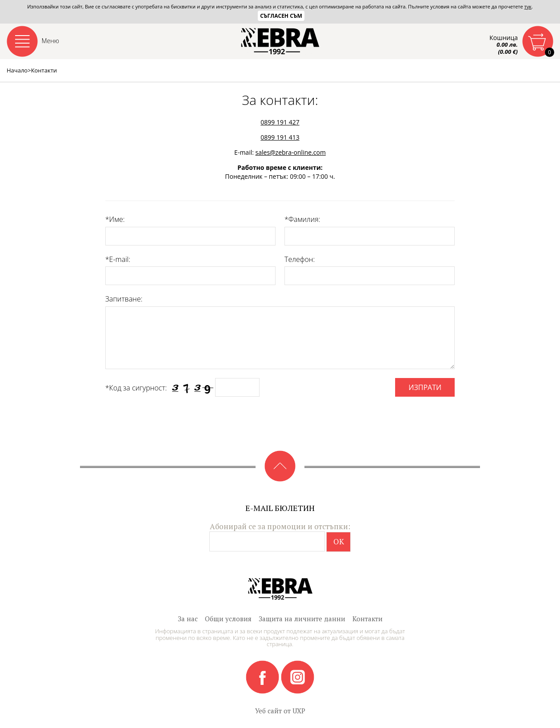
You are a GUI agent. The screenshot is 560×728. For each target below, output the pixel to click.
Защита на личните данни (302, 619)
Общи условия (228, 619)
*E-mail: (118, 259)
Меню (51, 41)
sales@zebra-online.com (291, 152)
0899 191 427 (280, 122)
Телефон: (300, 259)
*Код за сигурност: (136, 388)
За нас (188, 619)
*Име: (115, 219)
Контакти (368, 619)
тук (528, 6)
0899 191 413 (280, 137)
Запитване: (124, 299)
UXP (299, 711)
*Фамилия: (302, 219)
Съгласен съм (281, 16)
